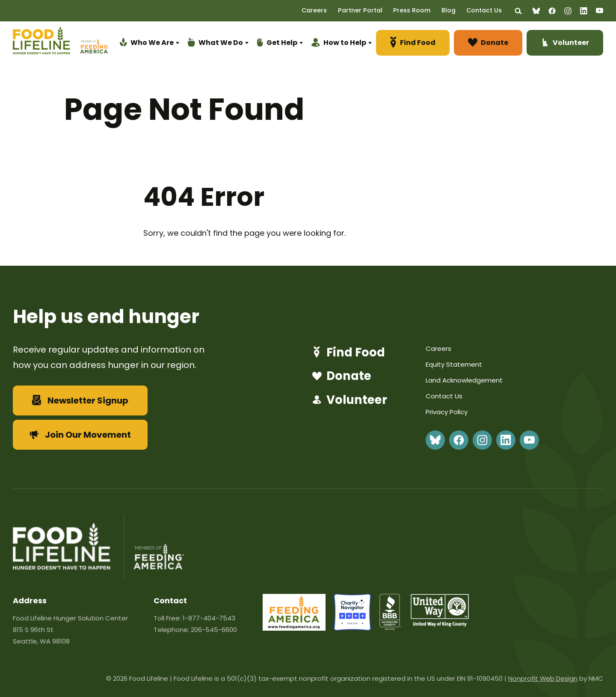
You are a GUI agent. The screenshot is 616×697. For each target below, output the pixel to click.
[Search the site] (519, 11)
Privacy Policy (447, 412)
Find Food (347, 353)
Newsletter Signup (80, 400)
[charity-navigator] (352, 628)
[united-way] (440, 624)
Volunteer (348, 400)
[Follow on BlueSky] (536, 11)
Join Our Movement (80, 435)
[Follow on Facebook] (552, 11)
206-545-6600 (214, 630)
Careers (328, 10)
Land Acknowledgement (464, 380)
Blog (454, 10)
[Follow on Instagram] (568, 11)
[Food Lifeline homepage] (45, 44)
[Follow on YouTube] (600, 10)
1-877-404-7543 (209, 618)
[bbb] (391, 628)
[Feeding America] (93, 44)
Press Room (420, 10)
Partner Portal (371, 10)
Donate (340, 377)
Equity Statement (454, 364)
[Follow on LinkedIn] (584, 11)
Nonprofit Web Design (543, 678)
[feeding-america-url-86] (294, 628)
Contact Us (487, 10)
